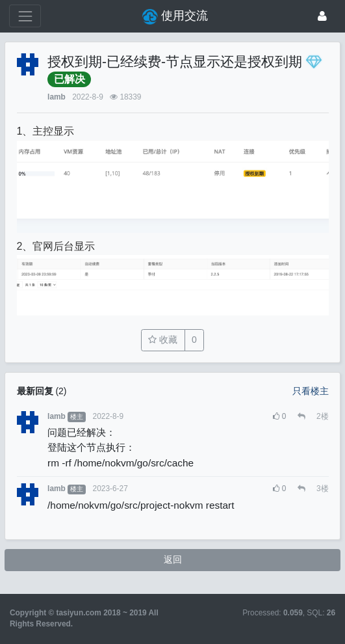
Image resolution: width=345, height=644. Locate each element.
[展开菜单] (25, 16)
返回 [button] (173, 559)
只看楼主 (311, 391)
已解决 (70, 79)
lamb (57, 97)
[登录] (322, 16)
